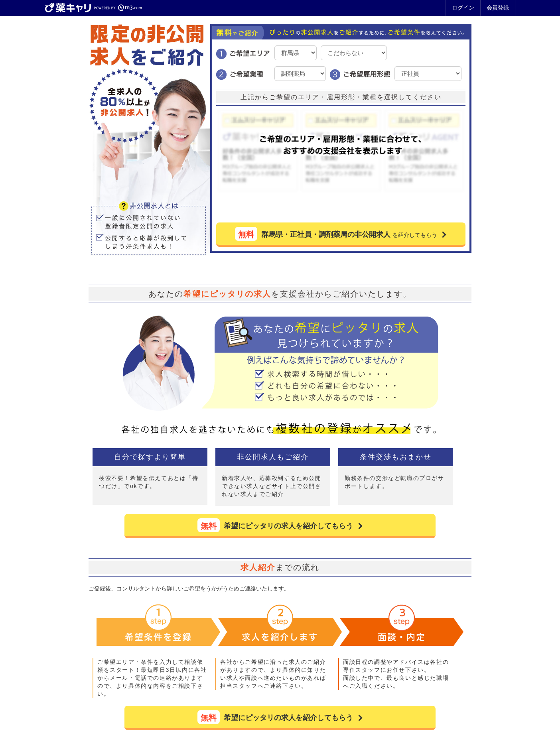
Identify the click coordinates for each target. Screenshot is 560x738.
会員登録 (498, 8)
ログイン (463, 8)
